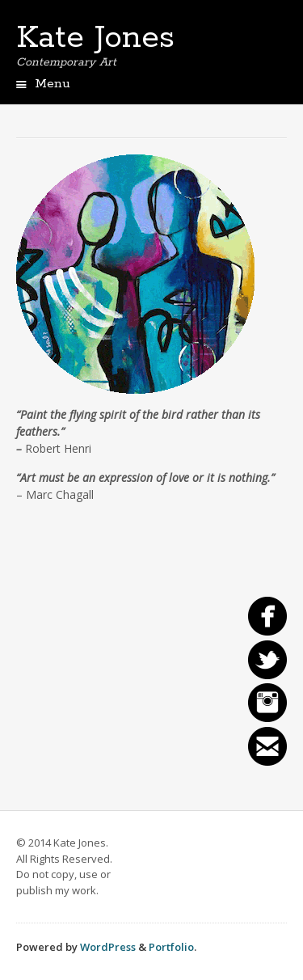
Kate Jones (95, 38)
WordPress (108, 947)
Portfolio (171, 947)
